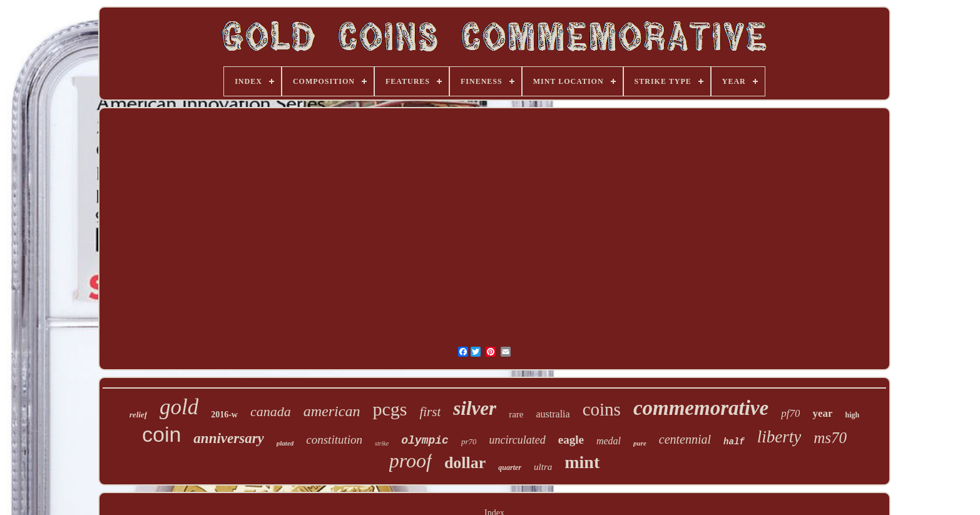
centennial (685, 439)
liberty (779, 437)
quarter (510, 467)
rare (516, 414)
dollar (465, 463)
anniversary (228, 438)
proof (411, 461)
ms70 (830, 438)
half (734, 442)
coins (602, 409)
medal (609, 441)
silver (475, 408)
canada (271, 411)
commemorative (701, 408)
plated (285, 443)
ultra (543, 467)
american (332, 411)
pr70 (469, 441)
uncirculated (517, 440)
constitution (334, 440)
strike (382, 443)
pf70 (790, 413)
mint (582, 462)
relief (138, 415)
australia (553, 414)
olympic (425, 441)
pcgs (390, 409)
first (430, 412)
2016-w (224, 415)
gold (179, 407)
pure (640, 443)
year (822, 413)
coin (161, 434)
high (852, 415)
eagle (571, 440)
